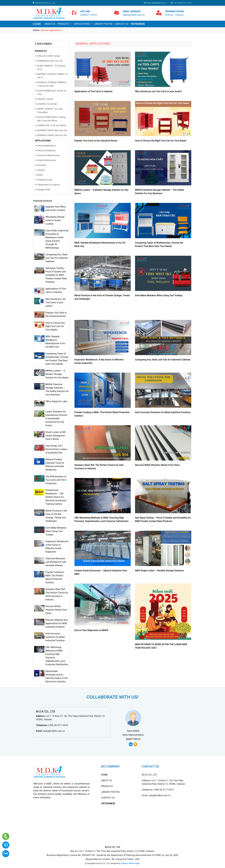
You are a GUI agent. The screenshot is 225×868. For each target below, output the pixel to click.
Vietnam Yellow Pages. (131, 863)
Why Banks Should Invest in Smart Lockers (55, 220)
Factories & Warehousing (48, 155)
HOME (37, 24)
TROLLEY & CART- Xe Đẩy (48, 56)
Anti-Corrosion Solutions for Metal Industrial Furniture (55, 637)
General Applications (46, 146)
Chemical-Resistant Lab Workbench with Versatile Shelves (56, 562)
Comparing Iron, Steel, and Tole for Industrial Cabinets (57, 258)
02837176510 (133, 739)
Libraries (41, 170)
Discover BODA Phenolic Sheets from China (56, 610)
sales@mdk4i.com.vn (54, 731)
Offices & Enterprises (46, 150)
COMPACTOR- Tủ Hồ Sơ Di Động (51, 125)
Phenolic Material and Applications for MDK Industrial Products (56, 623)
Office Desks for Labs (56, 401)
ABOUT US (50, 24)
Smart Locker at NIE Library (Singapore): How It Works (56, 436)
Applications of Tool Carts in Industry (93, 91)
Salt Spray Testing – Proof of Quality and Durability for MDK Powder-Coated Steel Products (56, 275)
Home (36, 30)
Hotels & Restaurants (47, 160)
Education (42, 165)
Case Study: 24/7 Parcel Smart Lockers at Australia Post (56, 449)
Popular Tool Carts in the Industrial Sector (96, 141)
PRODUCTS (64, 24)
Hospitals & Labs (45, 180)
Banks (40, 175)
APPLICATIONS (82, 24)
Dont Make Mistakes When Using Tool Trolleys (56, 531)
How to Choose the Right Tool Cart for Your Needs (55, 326)
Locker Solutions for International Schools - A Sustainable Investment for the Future (57, 418)
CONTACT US (121, 24)
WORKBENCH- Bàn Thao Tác (50, 61)
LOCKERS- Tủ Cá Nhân (47, 104)
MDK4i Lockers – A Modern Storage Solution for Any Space (57, 374)
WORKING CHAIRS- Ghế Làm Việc (52, 135)
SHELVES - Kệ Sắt (45, 99)
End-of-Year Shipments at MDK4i (91, 630)
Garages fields (44, 190)
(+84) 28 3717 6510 (58, 725)
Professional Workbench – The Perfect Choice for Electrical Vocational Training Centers (56, 497)
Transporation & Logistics (49, 185)
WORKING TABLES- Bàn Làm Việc (52, 130)
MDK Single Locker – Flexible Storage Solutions (159, 571)
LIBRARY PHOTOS (103, 24)
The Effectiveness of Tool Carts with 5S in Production (56, 480)
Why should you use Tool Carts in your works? (55, 302)
